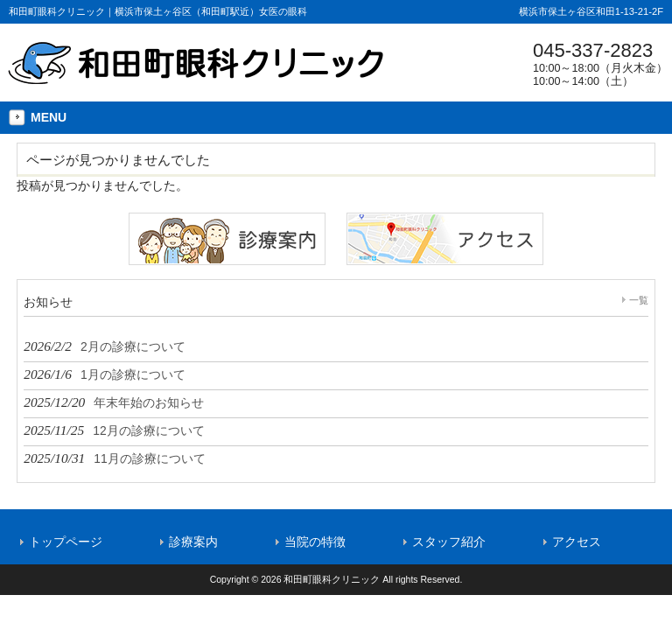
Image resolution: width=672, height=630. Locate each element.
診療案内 (193, 542)
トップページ (66, 542)
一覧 (639, 300)
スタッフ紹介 (449, 542)
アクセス (577, 542)
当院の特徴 (315, 542)
